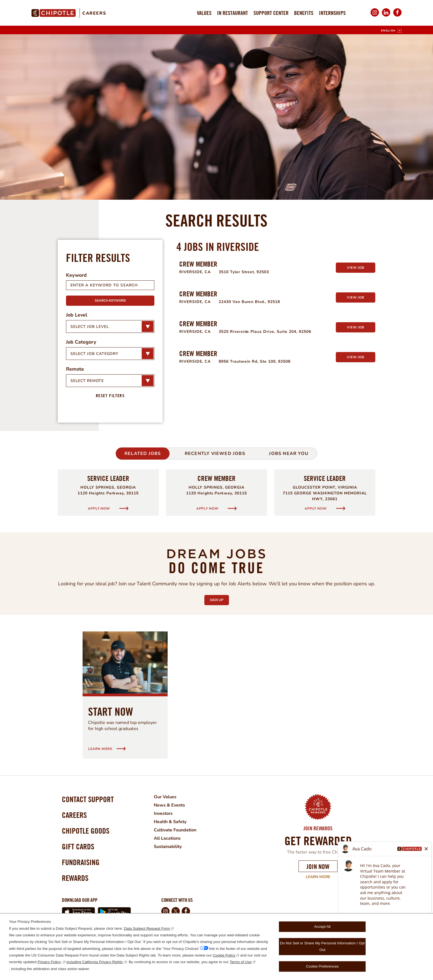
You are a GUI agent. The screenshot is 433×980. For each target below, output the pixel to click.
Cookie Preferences (322, 966)
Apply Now (99, 508)
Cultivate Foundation (175, 830)
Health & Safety (170, 822)
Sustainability (168, 847)
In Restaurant (233, 13)
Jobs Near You (289, 454)
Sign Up (219, 599)
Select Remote (87, 381)
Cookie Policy (224, 955)
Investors (163, 813)
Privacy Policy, (50, 962)
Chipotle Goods (86, 831)
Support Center (271, 13)
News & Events (169, 805)
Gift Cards (78, 846)
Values (204, 13)
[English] (391, 31)
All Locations (167, 838)
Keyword (76, 275)
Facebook (397, 16)
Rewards (75, 878)
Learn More (314, 877)
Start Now (111, 712)
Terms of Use (241, 962)
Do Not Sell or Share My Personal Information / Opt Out (322, 946)
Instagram (375, 16)
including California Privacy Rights (95, 962)
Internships (332, 13)
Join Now (318, 866)
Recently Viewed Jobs (215, 454)
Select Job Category (94, 354)
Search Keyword (110, 301)
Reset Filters (110, 396)
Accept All (322, 927)
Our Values (165, 797)
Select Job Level (90, 327)
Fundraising (81, 862)
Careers (94, 13)
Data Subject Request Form (147, 928)
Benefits (304, 13)
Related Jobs (143, 454)
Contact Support (88, 799)
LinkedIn (386, 16)
